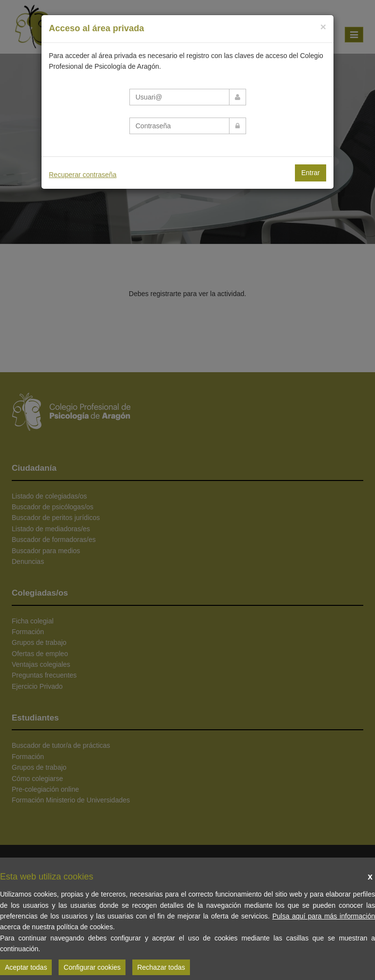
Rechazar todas (161, 967)
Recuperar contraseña (83, 175)
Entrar (311, 173)
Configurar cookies (92, 967)
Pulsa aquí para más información (324, 916)
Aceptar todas (26, 967)
